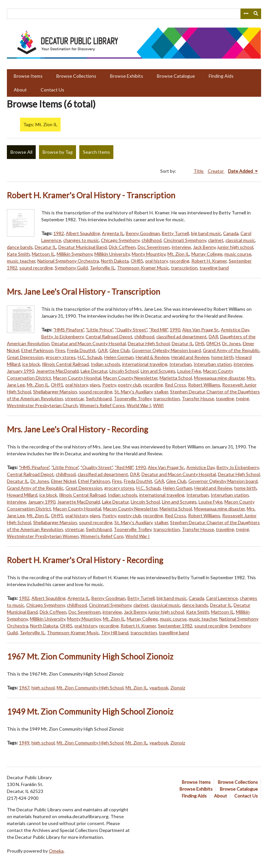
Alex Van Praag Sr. (201, 330)
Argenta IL (113, 233)
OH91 (57, 385)
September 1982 (175, 626)
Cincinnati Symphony (185, 240)
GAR (103, 350)
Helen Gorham (178, 488)
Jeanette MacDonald (57, 371)
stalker (161, 392)
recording (180, 261)
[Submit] (256, 14)
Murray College (207, 254)
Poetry (109, 385)
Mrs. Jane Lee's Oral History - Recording (77, 429)
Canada (231, 233)
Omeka (56, 851)
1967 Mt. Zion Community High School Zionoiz (90, 656)
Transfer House (198, 398)
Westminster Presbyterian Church (42, 405)
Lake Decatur (94, 371)
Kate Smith (18, 254)
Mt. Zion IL (178, 254)
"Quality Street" (131, 330)
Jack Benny (204, 247)
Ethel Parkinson (37, 350)
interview (181, 247)
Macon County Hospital (77, 378)
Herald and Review (190, 357)
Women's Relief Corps (102, 405)
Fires (60, 350)
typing (242, 398)
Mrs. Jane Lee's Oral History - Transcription (84, 292)
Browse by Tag (58, 152)
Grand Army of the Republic (231, 350)
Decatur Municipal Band (83, 247)
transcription (184, 268)
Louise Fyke (189, 371)
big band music (206, 233)
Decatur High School (149, 343)
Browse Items (28, 76)
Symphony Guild (71, 268)
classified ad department (182, 336)
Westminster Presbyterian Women (43, 536)
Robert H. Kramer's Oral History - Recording (85, 560)
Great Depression (25, 357)
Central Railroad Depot (109, 336)
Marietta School (176, 378)
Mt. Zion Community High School (90, 688)
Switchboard (99, 398)
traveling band (214, 268)
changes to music (81, 240)
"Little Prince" (99, 330)
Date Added (241, 171)
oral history (156, 261)
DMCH (213, 343)
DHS (200, 343)
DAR (213, 336)
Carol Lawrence (222, 598)
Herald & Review (153, 357)
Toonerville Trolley (133, 398)
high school (43, 688)
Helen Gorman (119, 357)
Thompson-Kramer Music (143, 268)
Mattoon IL (43, 254)
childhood (152, 240)
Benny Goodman (143, 233)
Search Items (96, 152)
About (20, 90)
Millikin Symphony (75, 254)
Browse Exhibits (127, 76)
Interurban (181, 364)
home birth (222, 357)
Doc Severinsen (154, 247)
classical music (240, 240)
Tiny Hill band (115, 632)
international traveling (145, 364)
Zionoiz (178, 688)
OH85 (137, 261)
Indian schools (105, 364)
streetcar (74, 398)
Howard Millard (22, 495)
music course (238, 254)
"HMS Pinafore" (69, 330)
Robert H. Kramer (209, 261)
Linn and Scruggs (158, 371)
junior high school (235, 247)
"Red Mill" (158, 330)
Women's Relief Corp (102, 536)
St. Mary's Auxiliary (133, 392)
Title (199, 171)
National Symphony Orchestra (68, 261)
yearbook (159, 688)
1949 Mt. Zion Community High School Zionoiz (90, 711)
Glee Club (120, 350)
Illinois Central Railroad (65, 364)
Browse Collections (76, 76)
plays (95, 385)
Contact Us (52, 90)
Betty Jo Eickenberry (62, 336)
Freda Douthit (81, 350)
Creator (216, 171)
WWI (158, 405)
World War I (139, 405)
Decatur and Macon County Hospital (89, 343)
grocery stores (61, 357)
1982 (59, 233)
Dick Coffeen (122, 247)
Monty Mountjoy (149, 254)
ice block (31, 364)
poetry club (130, 385)
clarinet (216, 240)
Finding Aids (221, 76)
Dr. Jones (231, 343)
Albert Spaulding (83, 233)
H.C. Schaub (90, 357)
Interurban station (213, 364)
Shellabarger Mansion (55, 392)
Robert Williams (204, 385)
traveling (225, 398)
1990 (175, 330)
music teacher (21, 261)
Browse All (21, 152)
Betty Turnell (175, 233)
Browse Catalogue (176, 76)
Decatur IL (46, 247)
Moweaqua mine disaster (219, 378)
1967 (24, 688)
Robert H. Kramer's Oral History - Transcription (91, 195)
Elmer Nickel (64, 481)
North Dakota (115, 261)
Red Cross (175, 385)
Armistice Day (235, 330)
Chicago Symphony (120, 240)
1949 (24, 743)
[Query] (134, 14)
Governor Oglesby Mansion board (166, 350)
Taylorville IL (102, 268)
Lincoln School (124, 371)
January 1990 (20, 371)
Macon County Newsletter (130, 378)
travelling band (174, 632)
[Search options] (246, 14)
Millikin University (112, 254)
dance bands (20, 247)
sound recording (36, 268)
